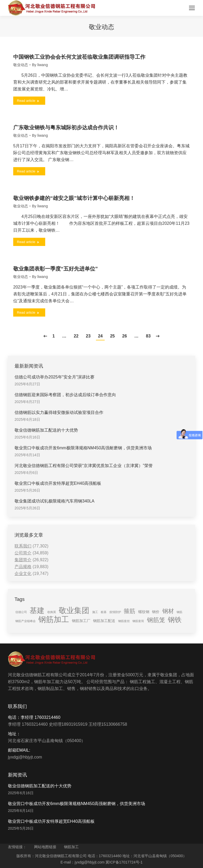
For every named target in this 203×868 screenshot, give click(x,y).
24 (100, 336)
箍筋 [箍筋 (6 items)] (130, 611)
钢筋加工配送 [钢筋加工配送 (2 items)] (104, 621)
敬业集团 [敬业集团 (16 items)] (74, 610)
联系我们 (23, 546)
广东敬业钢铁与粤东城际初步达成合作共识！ (66, 127)
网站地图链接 (45, 847)
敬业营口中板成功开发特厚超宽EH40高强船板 (58, 483)
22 (76, 336)
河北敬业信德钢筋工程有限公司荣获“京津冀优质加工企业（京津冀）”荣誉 (84, 466)
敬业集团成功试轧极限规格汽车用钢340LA (54, 501)
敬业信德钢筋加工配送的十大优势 (46, 430)
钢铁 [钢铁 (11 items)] (175, 620)
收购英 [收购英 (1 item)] (52, 612)
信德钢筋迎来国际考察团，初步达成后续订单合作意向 (65, 395)
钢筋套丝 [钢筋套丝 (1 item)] (124, 621)
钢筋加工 (71, 847)
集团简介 (23, 560)
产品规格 (23, 567)
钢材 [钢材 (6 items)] (168, 611)
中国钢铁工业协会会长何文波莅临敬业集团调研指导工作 (79, 57)
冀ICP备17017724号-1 (124, 862)
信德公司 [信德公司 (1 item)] (21, 612)
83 (148, 336)
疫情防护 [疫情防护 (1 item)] (115, 612)
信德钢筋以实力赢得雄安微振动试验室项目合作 (59, 412)
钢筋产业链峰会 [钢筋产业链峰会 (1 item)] (26, 621)
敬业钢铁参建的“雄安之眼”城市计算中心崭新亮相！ (74, 198)
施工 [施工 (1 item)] (95, 612)
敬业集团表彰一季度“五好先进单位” (56, 269)
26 (124, 336)
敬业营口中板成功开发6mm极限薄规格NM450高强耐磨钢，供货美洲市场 (83, 448)
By (40, 65)
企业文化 (23, 574)
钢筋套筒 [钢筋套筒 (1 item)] (138, 621)
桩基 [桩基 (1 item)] (104, 612)
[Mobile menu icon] (192, 8)
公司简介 (23, 553)
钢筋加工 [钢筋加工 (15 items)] (54, 619)
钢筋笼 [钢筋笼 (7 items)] (156, 620)
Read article (28, 101)
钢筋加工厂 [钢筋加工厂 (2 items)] (81, 621)
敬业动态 (21, 65)
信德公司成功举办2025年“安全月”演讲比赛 (54, 377)
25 (112, 336)
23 (88, 336)
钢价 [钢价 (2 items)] (156, 612)
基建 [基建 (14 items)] (37, 610)
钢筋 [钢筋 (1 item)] (179, 612)
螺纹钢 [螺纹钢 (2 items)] (144, 612)
